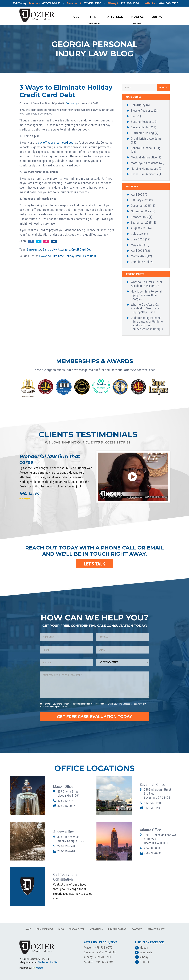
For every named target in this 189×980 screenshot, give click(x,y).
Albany (123, 4)
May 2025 (137, 245)
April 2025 (137, 251)
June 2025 (138, 239)
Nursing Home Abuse (144, 169)
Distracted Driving (142, 133)
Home (75, 17)
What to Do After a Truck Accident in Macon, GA (147, 284)
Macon (45, 4)
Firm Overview (93, 18)
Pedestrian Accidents (144, 174)
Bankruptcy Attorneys (56, 249)
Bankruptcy (71, 103)
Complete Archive (142, 262)
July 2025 (137, 234)
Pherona (39, 968)
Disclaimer (43, 962)
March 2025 (138, 256)
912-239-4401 (153, 808)
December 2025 (141, 206)
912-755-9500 (107, 952)
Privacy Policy (156, 929)
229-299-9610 (66, 851)
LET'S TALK (94, 564)
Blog (134, 116)
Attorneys (115, 17)
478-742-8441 (66, 801)
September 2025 (141, 223)
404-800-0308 (153, 848)
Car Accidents (140, 127)
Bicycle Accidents (142, 111)
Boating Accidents (142, 122)
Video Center (77, 929)
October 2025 (139, 217)
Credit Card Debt (82, 249)
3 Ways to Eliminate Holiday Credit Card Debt (67, 256)
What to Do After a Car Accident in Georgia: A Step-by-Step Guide (145, 308)
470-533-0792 (153, 853)
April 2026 (137, 195)
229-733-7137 (104, 957)
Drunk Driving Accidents (146, 139)
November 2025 (141, 211)
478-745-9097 (66, 806)
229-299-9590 (66, 846)
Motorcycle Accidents (145, 163)
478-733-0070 (104, 948)
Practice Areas (137, 18)
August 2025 (139, 228)
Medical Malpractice (144, 157)
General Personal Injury (146, 148)
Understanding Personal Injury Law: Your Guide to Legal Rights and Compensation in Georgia (147, 323)
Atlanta (162, 4)
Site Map (54, 962)
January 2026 (140, 200)
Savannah (84, 4)
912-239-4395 (153, 803)
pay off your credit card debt (56, 143)
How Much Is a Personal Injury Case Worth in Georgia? (146, 295)
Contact (158, 17)
